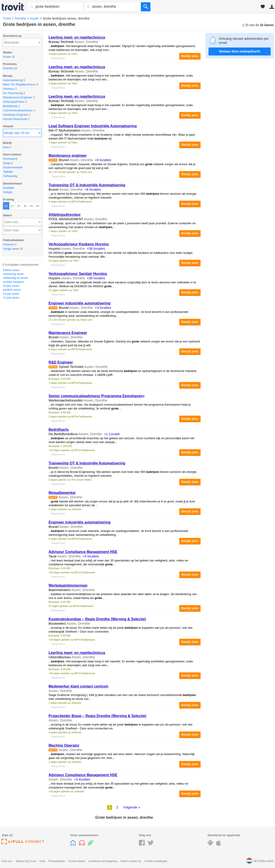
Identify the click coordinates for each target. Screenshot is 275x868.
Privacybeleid (57, 861)
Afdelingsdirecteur (65, 215)
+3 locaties (103, 308)
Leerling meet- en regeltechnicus (77, 37)
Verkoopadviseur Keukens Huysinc (79, 244)
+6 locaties (103, 160)
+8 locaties (93, 189)
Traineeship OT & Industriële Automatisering (87, 185)
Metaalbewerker (62, 493)
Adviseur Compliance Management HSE (83, 552)
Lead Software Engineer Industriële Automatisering (93, 126)
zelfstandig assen (14, 274)
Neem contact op (131, 861)
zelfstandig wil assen (15, 278)
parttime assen (12, 290)
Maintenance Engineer (68, 333)
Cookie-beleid (76, 861)
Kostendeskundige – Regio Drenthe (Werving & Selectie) (97, 619)
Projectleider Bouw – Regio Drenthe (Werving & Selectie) (97, 716)
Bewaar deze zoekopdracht (240, 51)
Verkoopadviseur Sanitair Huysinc (78, 274)
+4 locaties (91, 556)
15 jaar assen (11, 298)
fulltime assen (11, 270)
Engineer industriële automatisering (80, 303)
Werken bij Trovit (26, 861)
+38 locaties (96, 248)
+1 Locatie (112, 434)
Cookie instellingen (156, 861)
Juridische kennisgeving (103, 861)
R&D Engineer (61, 362)
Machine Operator (64, 745)
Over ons (7, 861)
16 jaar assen (11, 294)
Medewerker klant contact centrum (78, 686)
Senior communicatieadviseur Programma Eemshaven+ (97, 396)
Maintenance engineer (68, 156)
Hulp (42, 861)
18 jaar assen (11, 286)
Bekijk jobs (190, 56)
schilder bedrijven (14, 282)
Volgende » (132, 807)
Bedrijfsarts (59, 430)
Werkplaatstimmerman (68, 585)
